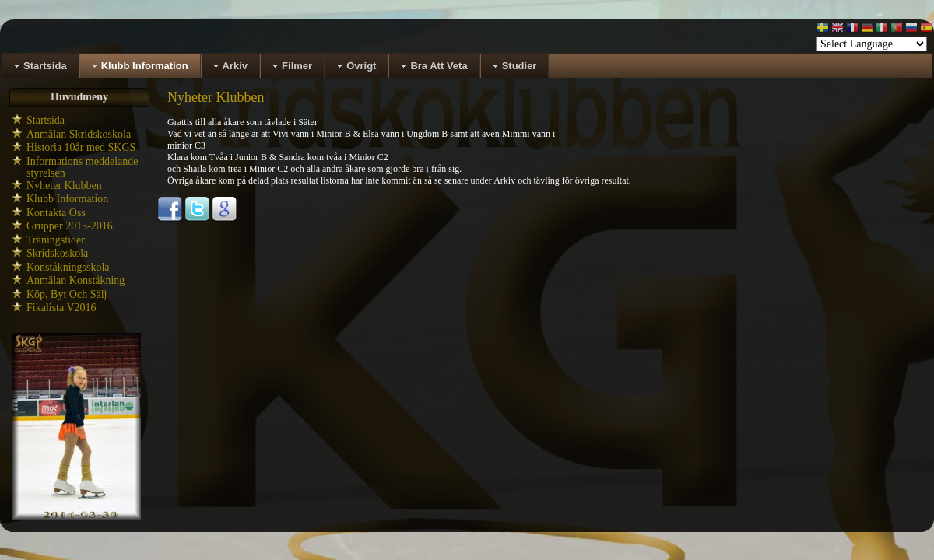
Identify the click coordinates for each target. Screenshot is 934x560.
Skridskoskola (57, 253)
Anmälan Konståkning (75, 280)
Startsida (46, 120)
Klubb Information (67, 199)
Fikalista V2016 (61, 308)
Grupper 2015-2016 (70, 226)
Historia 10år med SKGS (81, 147)
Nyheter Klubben (64, 185)
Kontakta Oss (56, 213)
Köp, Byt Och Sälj (67, 294)
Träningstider (56, 240)
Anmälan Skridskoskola (79, 134)
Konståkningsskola (68, 267)
